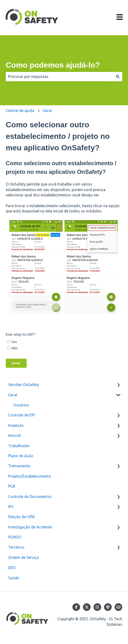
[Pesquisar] (118, 76)
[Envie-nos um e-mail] (118, 607)
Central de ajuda (20, 111)
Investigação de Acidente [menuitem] (30, 527)
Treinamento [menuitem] (19, 466)
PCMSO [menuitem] (15, 537)
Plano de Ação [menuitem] (21, 456)
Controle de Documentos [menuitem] (30, 497)
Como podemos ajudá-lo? (53, 65)
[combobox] (59, 76)
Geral (47, 111)
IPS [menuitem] (11, 507)
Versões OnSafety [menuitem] (24, 385)
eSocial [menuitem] (14, 435)
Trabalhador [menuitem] (19, 446)
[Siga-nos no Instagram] (97, 607)
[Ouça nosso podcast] (108, 607)
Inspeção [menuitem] (16, 425)
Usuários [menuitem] (21, 405)
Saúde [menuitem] (14, 578)
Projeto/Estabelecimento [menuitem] (30, 476)
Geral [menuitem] (13, 395)
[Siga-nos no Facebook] (76, 607)
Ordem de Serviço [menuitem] (24, 557)
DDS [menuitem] (12, 568)
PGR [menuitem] (12, 486)
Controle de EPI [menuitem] (21, 415)
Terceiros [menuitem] (16, 547)
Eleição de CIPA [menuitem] (21, 517)
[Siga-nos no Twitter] (87, 607)
